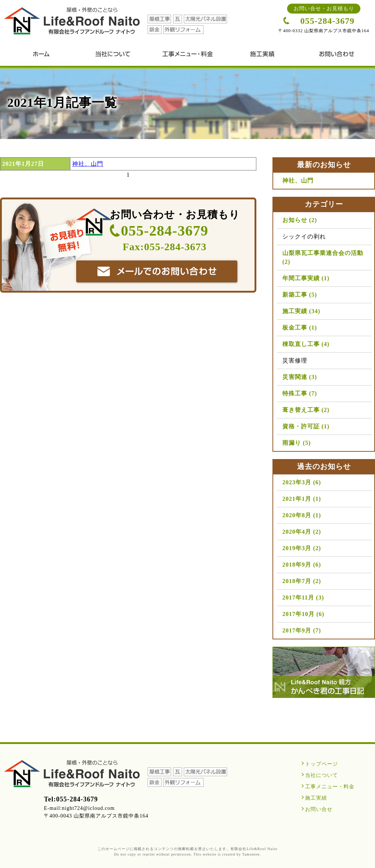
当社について (113, 57)
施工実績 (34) (301, 311)
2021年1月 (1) (302, 499)
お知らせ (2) (300, 220)
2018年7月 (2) (302, 581)
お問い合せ (337, 57)
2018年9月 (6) (302, 565)
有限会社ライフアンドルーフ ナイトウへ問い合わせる (157, 271)
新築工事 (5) (300, 295)
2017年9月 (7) (302, 630)
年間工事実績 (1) (306, 278)
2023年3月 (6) (302, 482)
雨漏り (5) (297, 443)
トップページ (322, 764)
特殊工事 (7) (300, 393)
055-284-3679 (327, 21)
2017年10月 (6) (303, 614)
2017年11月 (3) (303, 598)
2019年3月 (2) (302, 548)
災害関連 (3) (300, 377)
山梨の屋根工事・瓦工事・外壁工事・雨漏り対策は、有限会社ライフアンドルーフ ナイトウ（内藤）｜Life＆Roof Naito (116, 21)
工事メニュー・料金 (187, 57)
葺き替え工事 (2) (306, 410)
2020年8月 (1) (302, 515)
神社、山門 (88, 164)
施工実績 (262, 57)
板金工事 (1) (300, 328)
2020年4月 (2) (302, 532)
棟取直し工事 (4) (306, 344)
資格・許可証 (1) (306, 426)
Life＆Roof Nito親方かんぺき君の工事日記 (324, 672)
